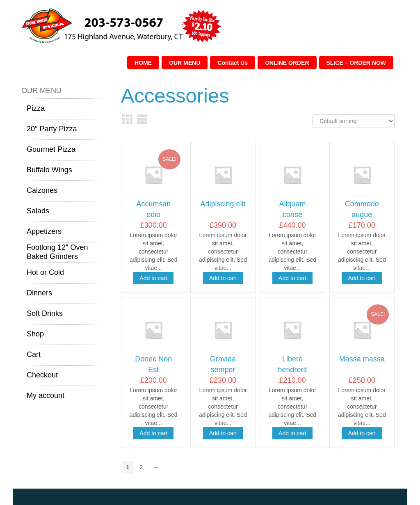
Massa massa (362, 359)
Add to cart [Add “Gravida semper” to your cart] (223, 433)
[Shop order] (354, 121)
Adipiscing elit (223, 204)
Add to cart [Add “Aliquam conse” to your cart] (292, 278)
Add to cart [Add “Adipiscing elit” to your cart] (223, 278)
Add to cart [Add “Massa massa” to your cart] (362, 433)
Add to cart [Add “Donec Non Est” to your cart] (153, 433)
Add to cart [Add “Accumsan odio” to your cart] (153, 278)
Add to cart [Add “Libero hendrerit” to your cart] (292, 433)
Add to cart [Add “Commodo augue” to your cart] (362, 278)
